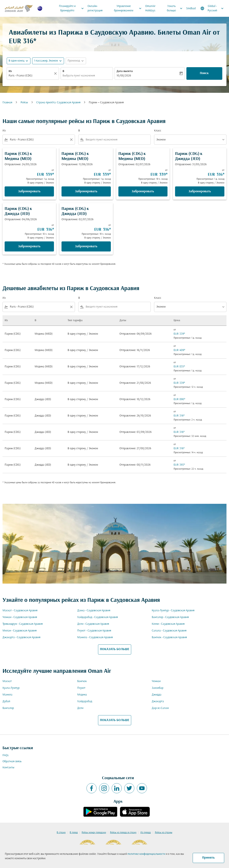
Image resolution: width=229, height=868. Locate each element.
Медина (82, 695)
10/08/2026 (124, 76)
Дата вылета (125, 71)
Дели (80, 708)
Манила (7, 695)
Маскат (7, 681)
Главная (7, 103)
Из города (146, 833)
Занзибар (158, 688)
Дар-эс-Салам (160, 708)
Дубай (6, 701)
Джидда (157, 695)
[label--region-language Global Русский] (212, 8)
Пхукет (81, 688)
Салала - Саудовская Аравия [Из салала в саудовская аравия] (169, 631)
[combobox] (31, 76)
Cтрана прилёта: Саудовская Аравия (58, 103)
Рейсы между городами (94, 833)
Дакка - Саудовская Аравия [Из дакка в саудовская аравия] (94, 611)
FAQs (6, 755)
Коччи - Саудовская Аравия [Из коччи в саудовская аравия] (168, 624)
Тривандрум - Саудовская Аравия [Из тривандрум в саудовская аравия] (23, 624)
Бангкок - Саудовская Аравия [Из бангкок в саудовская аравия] (169, 637)
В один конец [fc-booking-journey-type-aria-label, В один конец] (16, 61)
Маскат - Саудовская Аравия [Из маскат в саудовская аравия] (20, 611)
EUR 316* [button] (23, 41)
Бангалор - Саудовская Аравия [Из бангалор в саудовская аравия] (170, 617)
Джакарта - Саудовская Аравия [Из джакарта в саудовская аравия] (21, 637)
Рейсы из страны (164, 833)
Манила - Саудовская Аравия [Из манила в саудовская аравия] (95, 637)
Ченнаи (156, 681)
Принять (208, 858)
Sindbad (191, 9)
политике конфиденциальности (146, 854)
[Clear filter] (71, 140)
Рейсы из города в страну (123, 833)
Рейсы (24, 103)
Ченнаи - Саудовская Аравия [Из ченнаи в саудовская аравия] (20, 617)
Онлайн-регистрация (95, 8)
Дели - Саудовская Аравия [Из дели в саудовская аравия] (93, 624)
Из (10, 71)
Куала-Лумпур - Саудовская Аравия (173, 611)
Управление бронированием (129, 8)
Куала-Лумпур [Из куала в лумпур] (11, 688)
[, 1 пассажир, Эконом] (46, 61)
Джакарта (158, 701)
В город (74, 833)
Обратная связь (12, 761)
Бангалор (8, 708)
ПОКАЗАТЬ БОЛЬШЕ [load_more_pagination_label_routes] (115, 649)
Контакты (8, 768)
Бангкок (82, 681)
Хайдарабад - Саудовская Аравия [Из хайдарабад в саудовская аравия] (97, 617)
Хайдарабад (85, 701)
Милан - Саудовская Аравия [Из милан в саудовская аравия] (20, 631)
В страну (61, 833)
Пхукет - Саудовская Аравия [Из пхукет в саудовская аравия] (94, 631)
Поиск (204, 73)
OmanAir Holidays (150, 8)
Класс (158, 131)
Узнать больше (176, 8)
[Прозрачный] (56, 73)
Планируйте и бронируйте (72, 8)
